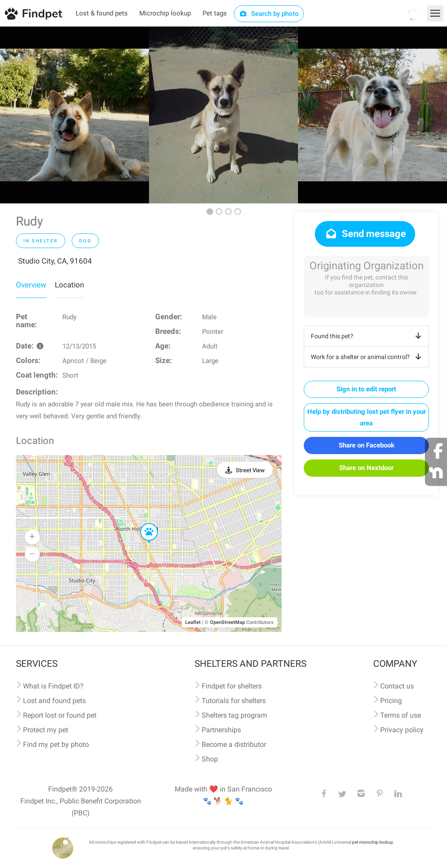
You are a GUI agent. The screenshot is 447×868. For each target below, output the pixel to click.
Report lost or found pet (60, 715)
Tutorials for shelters (234, 701)
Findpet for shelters (232, 686)
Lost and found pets (54, 701)
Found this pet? (368, 336)
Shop (210, 759)
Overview (31, 285)
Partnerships (221, 730)
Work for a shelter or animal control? (368, 357)
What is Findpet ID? (53, 686)
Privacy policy (402, 730)
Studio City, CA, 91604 (55, 261)
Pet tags (215, 13)
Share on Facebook (367, 445)
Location (69, 285)
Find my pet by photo (56, 744)
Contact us (397, 686)
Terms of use (401, 715)
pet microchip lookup (372, 842)
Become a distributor (234, 744)
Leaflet (193, 622)
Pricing (391, 701)
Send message (365, 234)
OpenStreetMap (227, 622)
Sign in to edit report (366, 389)
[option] (74, 115)
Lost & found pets (102, 13)
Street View (250, 470)
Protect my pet (46, 730)
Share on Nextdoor (366, 468)
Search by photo (269, 14)
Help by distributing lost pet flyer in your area (367, 417)
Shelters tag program (234, 715)
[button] (143, 524)
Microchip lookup (165, 13)
